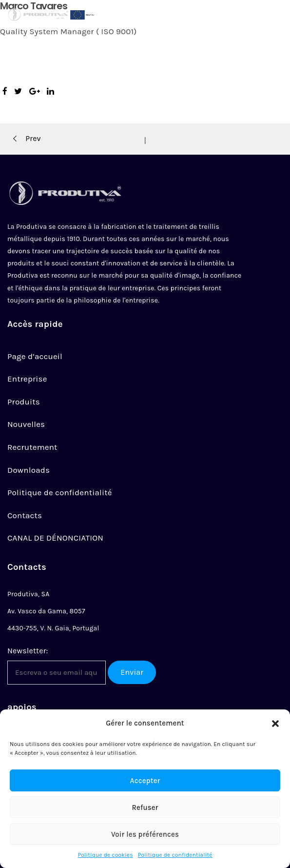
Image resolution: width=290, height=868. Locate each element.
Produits (24, 402)
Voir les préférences (145, 834)
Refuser (145, 807)
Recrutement (32, 447)
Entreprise (27, 379)
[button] (275, 724)
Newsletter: (28, 651)
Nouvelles (26, 424)
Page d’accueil (35, 356)
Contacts (25, 515)
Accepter (145, 781)
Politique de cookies (105, 855)
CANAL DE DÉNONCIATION (55, 538)
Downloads (29, 470)
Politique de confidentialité (175, 855)
